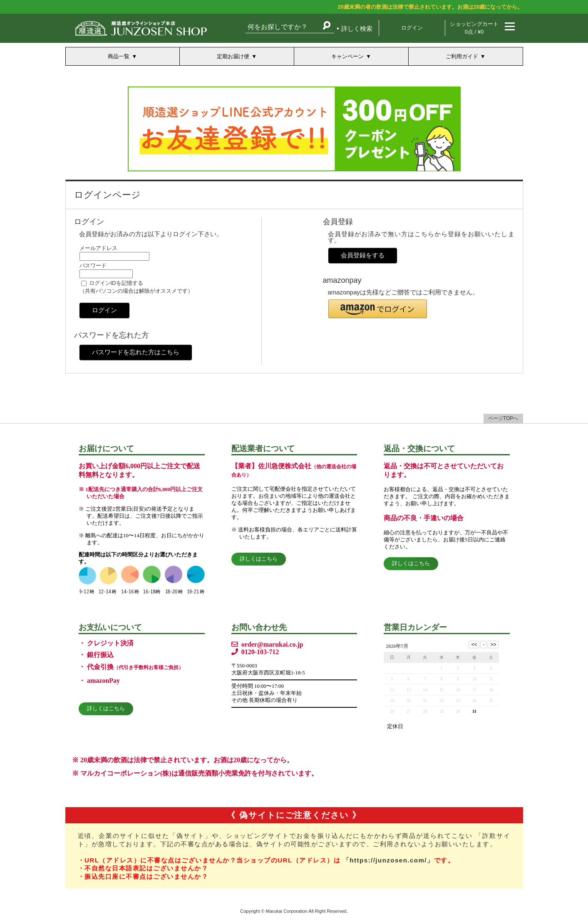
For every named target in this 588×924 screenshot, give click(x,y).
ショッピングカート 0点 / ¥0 (474, 28)
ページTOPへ (503, 418)
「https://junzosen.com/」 (388, 860)
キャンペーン (347, 56)
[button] (378, 309)
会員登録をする (363, 255)
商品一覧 (119, 56)
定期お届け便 (233, 56)
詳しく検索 (357, 28)
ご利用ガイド (462, 56)
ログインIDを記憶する (116, 283)
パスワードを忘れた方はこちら (136, 352)
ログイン (412, 28)
